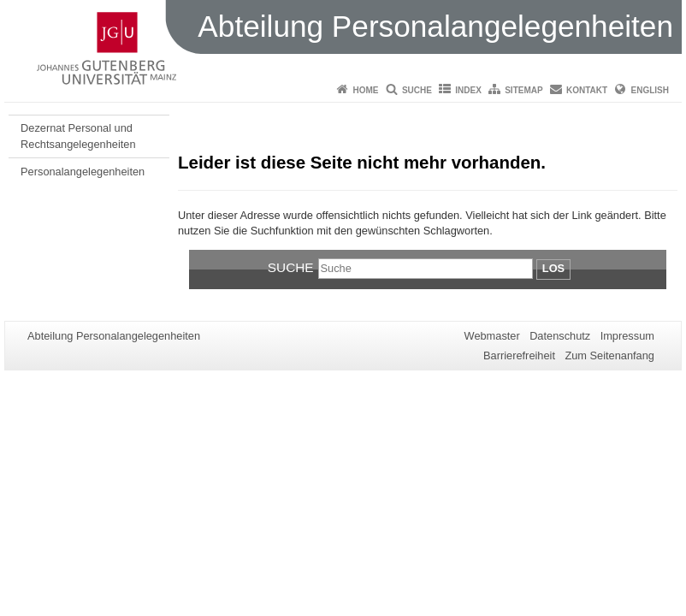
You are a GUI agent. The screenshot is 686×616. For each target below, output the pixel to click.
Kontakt (587, 90)
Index (468, 90)
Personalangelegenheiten (83, 172)
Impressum (627, 336)
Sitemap (523, 90)
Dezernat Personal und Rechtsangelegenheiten (78, 136)
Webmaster (492, 336)
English (650, 90)
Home (366, 90)
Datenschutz (560, 336)
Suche (417, 90)
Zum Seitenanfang (609, 355)
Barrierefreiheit (519, 355)
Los (553, 268)
